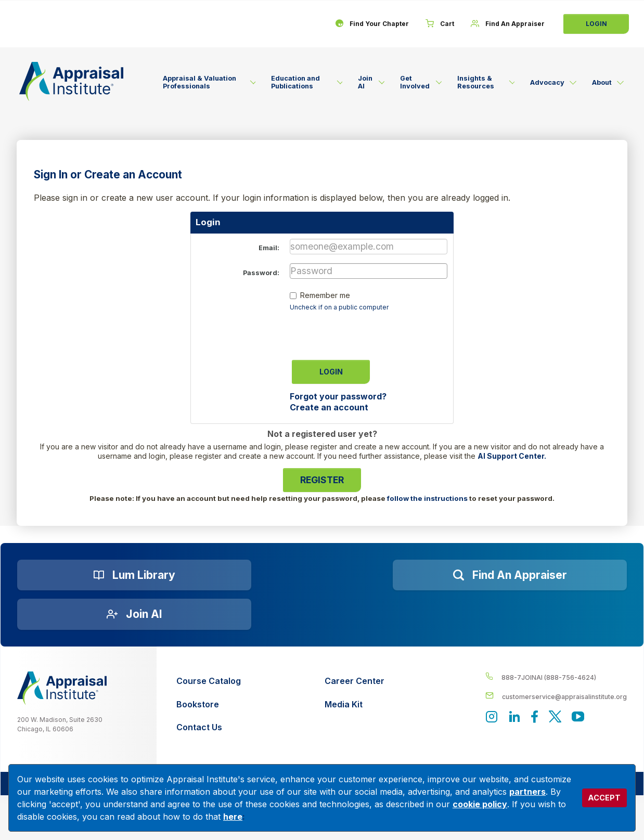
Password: (261, 273)
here (233, 817)
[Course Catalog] (209, 681)
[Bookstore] (209, 705)
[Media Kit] (355, 705)
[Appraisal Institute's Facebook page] (535, 718)
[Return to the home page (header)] (71, 81)
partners (527, 792)
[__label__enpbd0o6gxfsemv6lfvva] (556, 696)
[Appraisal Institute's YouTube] (578, 718)
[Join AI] (134, 614)
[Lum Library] (134, 575)
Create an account (329, 407)
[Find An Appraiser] (508, 24)
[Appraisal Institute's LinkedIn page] (514, 718)
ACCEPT (604, 798)
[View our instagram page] (492, 718)
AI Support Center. (512, 456)
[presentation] (369, 332)
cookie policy (480, 804)
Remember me (325, 295)
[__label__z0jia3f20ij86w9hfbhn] (62, 688)
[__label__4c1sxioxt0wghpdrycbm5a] (556, 677)
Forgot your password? (338, 396)
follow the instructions (427, 498)
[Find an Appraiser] (510, 575)
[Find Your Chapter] (372, 24)
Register (322, 480)
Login (596, 24)
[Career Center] (355, 681)
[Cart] (440, 24)
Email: (269, 248)
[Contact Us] (209, 727)
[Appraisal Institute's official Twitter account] (555, 718)
